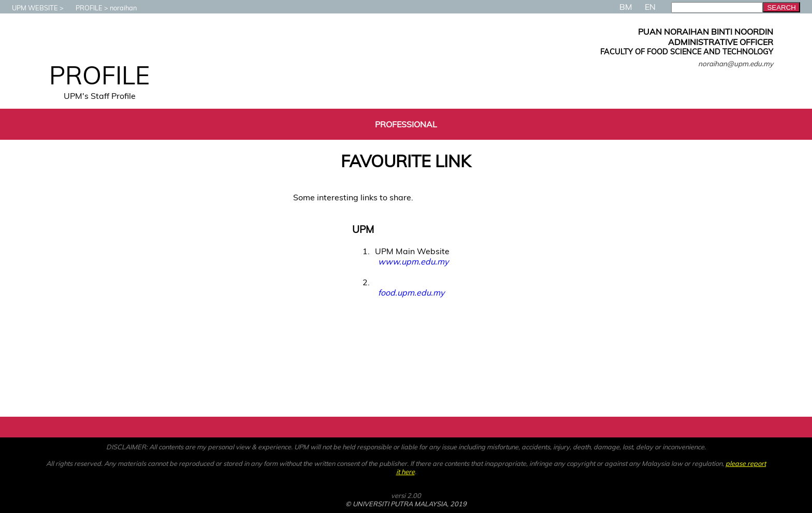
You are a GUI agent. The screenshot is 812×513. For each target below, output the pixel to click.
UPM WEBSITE (30, 8)
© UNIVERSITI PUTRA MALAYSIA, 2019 (406, 504)
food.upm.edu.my (411, 292)
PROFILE (84, 8)
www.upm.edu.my (413, 261)
